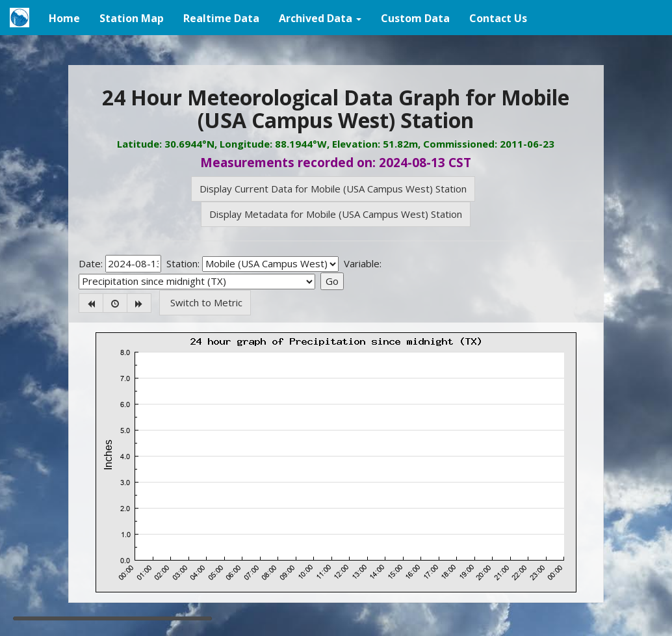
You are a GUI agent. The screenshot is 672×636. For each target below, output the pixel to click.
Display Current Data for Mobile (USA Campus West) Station (333, 189)
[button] (320, 18)
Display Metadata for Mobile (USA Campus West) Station (336, 214)
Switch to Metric (205, 302)
